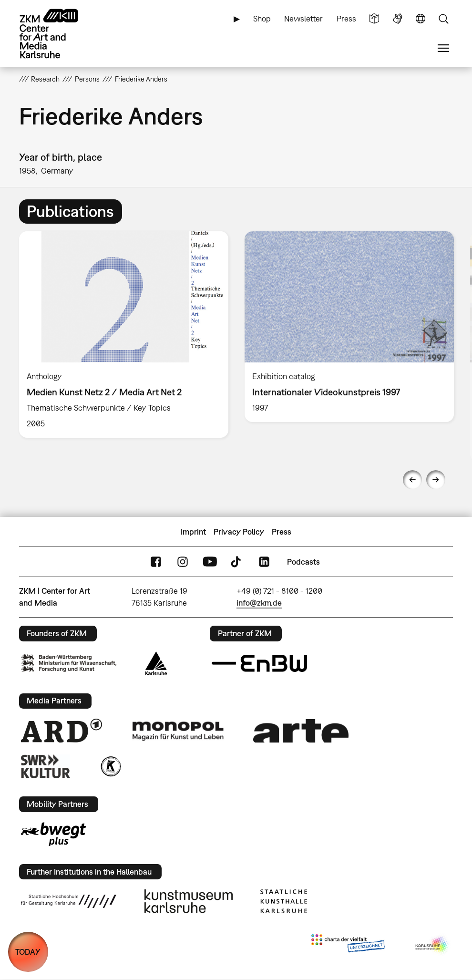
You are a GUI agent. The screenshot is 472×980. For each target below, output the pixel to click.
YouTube (210, 562)
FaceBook (156, 562)
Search (443, 19)
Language (421, 19)
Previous (412, 480)
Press (346, 19)
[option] (124, 335)
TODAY (28, 952)
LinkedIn (264, 562)
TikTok (237, 562)
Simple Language (374, 19)
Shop (262, 19)
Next (436, 480)
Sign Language (398, 19)
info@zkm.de (259, 603)
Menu (443, 48)
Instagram (183, 562)
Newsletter (303, 19)
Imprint (193, 532)
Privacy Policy (239, 532)
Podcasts (303, 562)
